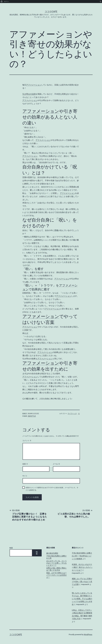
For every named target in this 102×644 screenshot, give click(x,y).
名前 (25, 464)
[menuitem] (2, 1)
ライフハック (72, 414)
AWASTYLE (32, 416)
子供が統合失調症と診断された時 (56, 557)
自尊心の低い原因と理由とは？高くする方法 (56, 569)
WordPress (88, 635)
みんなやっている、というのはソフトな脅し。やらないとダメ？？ (56, 563)
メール (56, 464)
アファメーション (34, 85)
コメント (27, 441)
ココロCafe (51, 12)
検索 (11, 548)
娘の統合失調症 (52, 553)
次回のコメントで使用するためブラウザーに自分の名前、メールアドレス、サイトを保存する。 (52, 489)
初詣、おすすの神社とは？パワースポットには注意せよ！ (56, 575)
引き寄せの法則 (29, 94)
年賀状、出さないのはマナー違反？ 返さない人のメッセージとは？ (82, 567)
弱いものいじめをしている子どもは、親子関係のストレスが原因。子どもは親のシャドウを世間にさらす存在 (82, 599)
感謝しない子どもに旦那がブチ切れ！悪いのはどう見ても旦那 (82, 581)
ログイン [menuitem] (6, 1)
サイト (25, 476)
